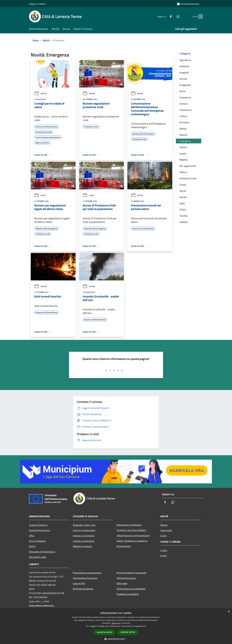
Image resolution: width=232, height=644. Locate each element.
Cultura (183, 116)
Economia (184, 122)
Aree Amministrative (40, 530)
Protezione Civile (188, 178)
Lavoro (183, 153)
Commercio (185, 97)
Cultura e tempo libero (84, 530)
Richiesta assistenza (83, 589)
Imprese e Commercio (84, 536)
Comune (184, 104)
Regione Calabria (37, 4)
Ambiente (184, 66)
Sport (182, 203)
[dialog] (116, 626)
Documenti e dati (38, 557)
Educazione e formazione (129, 525)
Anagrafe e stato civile (84, 525)
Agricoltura (185, 60)
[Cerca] (199, 16)
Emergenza (185, 141)
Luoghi (164, 550)
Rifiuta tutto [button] (128, 632)
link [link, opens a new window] (144, 626)
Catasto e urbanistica (83, 541)
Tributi (183, 210)
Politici (32, 546)
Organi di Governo (38, 525)
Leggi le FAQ (79, 583)
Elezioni (183, 135)
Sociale (183, 197)
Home (36, 40)
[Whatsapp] (173, 16)
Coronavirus (186, 110)
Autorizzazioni (124, 546)
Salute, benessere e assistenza (132, 541)
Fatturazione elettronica (41, 606)
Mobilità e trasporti (82, 546)
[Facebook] (166, 16)
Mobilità (184, 160)
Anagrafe (184, 73)
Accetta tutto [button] (105, 632)
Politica (183, 172)
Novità (46, 40)
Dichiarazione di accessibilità (131, 589)
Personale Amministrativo (42, 552)
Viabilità (184, 222)
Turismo (183, 216)
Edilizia (183, 129)
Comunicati (166, 530)
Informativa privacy (126, 578)
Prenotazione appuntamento (87, 573)
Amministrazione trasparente (131, 573)
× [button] (229, 612)
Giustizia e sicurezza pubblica (131, 530)
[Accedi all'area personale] (188, 4)
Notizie (40, 93)
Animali (183, 79)
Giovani (183, 147)
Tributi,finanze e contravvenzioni (133, 535)
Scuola (183, 185)
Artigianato (185, 85)
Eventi (164, 556)
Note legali (122, 583)
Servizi (183, 191)
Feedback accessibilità (128, 594)
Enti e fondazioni (37, 541)
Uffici (32, 536)
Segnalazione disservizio (85, 578)
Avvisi (40, 195)
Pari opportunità (188, 166)
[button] (116, 639)
